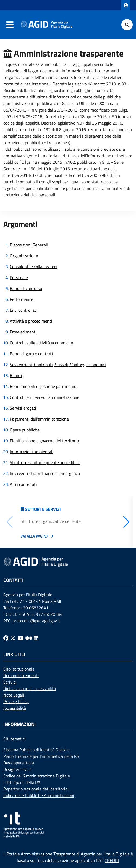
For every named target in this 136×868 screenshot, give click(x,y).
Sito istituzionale (19, 669)
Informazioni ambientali (32, 452)
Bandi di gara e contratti (32, 354)
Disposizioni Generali (29, 245)
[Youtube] (21, 638)
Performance (22, 299)
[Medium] (29, 638)
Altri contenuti (23, 484)
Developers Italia (19, 763)
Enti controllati (24, 310)
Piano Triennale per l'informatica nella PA (41, 756)
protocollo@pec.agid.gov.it (36, 621)
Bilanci (16, 375)
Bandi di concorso (26, 288)
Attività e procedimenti (31, 321)
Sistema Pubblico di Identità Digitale (36, 750)
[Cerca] (127, 25)
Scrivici (10, 682)
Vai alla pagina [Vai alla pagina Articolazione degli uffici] (35, 536)
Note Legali (14, 695)
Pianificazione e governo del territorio (44, 441)
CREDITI (112, 860)
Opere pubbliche (25, 430)
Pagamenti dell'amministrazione (39, 419)
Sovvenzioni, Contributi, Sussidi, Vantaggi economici (58, 365)
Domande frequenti (21, 675)
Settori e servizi (43, 509)
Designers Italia (17, 769)
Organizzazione (24, 256)
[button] (126, 522)
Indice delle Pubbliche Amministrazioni (39, 795)
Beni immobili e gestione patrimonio (43, 386)
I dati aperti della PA (22, 782)
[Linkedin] (36, 638)
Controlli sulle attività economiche (41, 343)
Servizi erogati (23, 408)
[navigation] (10, 25)
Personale (19, 277)
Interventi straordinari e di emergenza (45, 473)
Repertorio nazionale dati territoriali (36, 789)
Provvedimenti (23, 332)
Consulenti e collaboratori (33, 267)
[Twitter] (13, 638)
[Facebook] (6, 638)
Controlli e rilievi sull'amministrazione (45, 397)
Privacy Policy (16, 702)
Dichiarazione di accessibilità (30, 688)
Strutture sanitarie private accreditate (45, 462)
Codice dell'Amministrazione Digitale (37, 776)
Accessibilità (15, 708)
